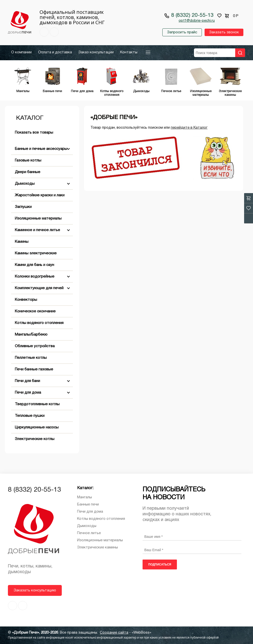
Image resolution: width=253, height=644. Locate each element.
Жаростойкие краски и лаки (40, 195)
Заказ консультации (96, 52)
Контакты (129, 52)
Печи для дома (28, 393)
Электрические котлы (35, 439)
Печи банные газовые (34, 369)
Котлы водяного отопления (39, 323)
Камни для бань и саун (34, 265)
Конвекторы (26, 300)
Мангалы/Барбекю (31, 335)
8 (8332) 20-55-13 (192, 15)
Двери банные (28, 172)
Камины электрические (36, 253)
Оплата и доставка (55, 52)
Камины (22, 242)
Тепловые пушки (30, 416)
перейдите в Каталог (189, 128)
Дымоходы (25, 184)
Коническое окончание (35, 311)
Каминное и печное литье (37, 230)
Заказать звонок (224, 32)
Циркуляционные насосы (37, 427)
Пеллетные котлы (31, 358)
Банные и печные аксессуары (41, 149)
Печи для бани (27, 381)
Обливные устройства (35, 346)
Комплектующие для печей (39, 288)
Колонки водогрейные (35, 277)
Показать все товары (34, 133)
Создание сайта (114, 633)
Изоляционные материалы (38, 219)
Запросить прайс (182, 32)
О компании (21, 52)
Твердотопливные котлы (37, 404)
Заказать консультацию (35, 590)
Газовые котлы (28, 161)
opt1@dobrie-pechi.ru (197, 21)
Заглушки (23, 207)
